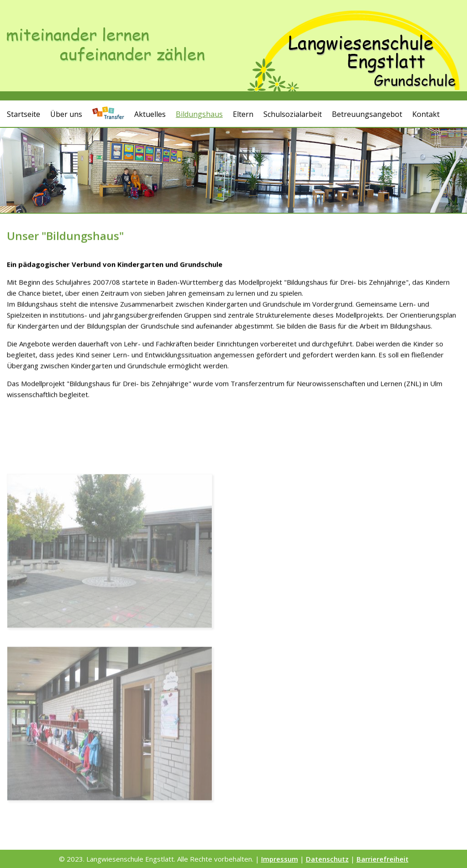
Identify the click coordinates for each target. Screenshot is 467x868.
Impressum (280, 859)
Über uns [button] (66, 114)
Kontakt (426, 114)
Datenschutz (327, 859)
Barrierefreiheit (383, 859)
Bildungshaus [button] (199, 114)
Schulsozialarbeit (293, 114)
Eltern (243, 114)
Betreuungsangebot (367, 114)
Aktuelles (150, 114)
